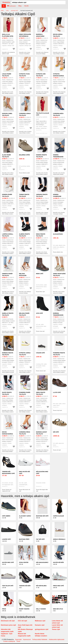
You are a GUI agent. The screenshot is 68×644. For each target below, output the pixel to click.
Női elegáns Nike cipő (42, 473)
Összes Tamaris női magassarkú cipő (7, 490)
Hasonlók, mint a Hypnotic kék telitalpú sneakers (42, 93)
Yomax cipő (56, 629)
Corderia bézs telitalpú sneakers (58, 115)
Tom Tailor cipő (8, 586)
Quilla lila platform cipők (8, 35)
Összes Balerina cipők (24, 173)
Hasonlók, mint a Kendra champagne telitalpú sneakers (59, 214)
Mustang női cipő (42, 516)
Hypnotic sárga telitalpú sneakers (25, 355)
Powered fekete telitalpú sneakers (59, 355)
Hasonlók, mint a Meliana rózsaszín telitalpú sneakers (25, 293)
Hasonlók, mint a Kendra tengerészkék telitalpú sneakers (59, 174)
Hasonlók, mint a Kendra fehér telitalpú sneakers (8, 213)
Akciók (26, 6)
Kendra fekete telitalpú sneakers (41, 157)
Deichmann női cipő (8, 621)
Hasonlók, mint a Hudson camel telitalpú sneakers (8, 132)
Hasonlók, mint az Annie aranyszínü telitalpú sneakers (59, 293)
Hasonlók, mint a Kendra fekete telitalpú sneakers (42, 174)
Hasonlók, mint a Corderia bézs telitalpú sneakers (59, 132)
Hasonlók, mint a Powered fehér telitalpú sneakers (25, 411)
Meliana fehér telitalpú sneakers (24, 315)
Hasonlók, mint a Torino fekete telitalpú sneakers (25, 213)
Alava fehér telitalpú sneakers (6, 157)
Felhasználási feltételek (40, 640)
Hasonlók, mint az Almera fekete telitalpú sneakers (25, 253)
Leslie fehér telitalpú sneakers (7, 76)
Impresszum (27, 640)
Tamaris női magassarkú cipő (8, 473)
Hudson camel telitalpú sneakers (7, 115)
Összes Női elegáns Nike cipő (42, 490)
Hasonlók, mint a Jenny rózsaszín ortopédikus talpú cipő (25, 54)
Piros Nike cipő (58, 586)
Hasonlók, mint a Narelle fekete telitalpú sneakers (8, 332)
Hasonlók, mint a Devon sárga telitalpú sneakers (59, 53)
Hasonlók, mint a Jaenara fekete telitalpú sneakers (42, 213)
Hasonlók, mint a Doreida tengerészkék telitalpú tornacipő (59, 333)
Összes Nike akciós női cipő (25, 490)
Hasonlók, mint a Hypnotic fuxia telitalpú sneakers (25, 93)
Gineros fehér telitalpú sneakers (7, 276)
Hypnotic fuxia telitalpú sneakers (24, 76)
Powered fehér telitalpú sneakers (25, 394)
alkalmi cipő (14, 11)
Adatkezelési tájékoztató (57, 640)
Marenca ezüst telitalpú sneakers (42, 434)
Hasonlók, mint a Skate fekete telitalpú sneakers (8, 411)
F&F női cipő (40, 539)
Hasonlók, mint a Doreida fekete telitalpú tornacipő (8, 372)
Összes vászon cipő (41, 371)
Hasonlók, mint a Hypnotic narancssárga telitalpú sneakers (59, 93)
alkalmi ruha (58, 234)
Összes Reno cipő (40, 292)
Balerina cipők (25, 155)
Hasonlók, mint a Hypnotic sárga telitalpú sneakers (25, 372)
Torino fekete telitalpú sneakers (24, 196)
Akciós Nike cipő (8, 562)
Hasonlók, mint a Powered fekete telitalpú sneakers (59, 372)
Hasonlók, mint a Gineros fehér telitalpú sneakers (8, 292)
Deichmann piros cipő (8, 625)
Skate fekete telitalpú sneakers (7, 394)
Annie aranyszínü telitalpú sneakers (59, 276)
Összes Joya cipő (40, 331)
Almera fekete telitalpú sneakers (24, 236)
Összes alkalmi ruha (58, 252)
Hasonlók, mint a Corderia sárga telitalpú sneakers (25, 132)
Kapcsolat (18, 640)
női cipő (56, 432)
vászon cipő (40, 353)
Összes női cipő (57, 450)
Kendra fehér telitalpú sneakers (7, 196)
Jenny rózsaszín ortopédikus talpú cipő (25, 36)
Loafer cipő (6, 539)
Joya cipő (39, 313)
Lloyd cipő (57, 392)
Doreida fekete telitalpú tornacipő (8, 355)
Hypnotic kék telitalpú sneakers (41, 76)
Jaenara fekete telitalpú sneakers (42, 196)
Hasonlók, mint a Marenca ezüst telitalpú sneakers (42, 451)
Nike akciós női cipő (25, 473)
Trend (18, 641)
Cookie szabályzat (9, 641)
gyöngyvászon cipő (42, 629)
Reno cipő (40, 274)
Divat (2, 11)
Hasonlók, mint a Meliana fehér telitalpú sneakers (25, 332)
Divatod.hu (6, 2)
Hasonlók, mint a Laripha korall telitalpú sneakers (8, 253)
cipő (7, 11)
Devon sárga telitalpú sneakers (58, 36)
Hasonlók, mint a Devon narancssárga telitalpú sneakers (8, 451)
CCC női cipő (22, 621)
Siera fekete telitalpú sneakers (41, 394)
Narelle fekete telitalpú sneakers (8, 315)
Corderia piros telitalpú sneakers (25, 434)
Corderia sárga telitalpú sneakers (25, 115)
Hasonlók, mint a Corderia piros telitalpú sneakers (25, 451)
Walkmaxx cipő (40, 621)
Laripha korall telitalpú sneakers (8, 236)
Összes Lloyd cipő (57, 410)
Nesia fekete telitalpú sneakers (41, 236)
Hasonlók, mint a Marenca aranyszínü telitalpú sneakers (42, 54)
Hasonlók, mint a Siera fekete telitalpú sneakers (42, 411)
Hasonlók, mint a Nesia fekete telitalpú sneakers (42, 253)
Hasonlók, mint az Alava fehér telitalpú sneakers (8, 174)
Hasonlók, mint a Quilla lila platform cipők (8, 53)
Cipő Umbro (6, 516)
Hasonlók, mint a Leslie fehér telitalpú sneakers (8, 93)
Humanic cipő (40, 625)
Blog (20, 6)
